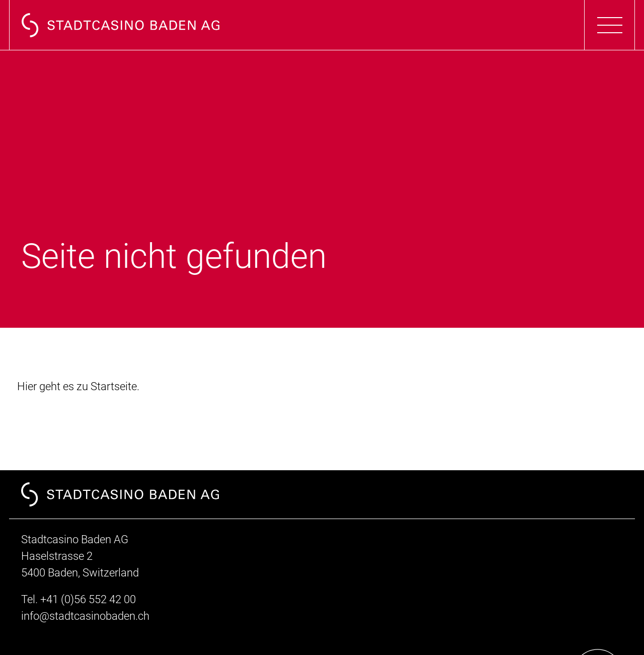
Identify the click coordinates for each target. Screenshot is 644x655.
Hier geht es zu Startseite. (78, 386)
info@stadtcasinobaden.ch (85, 616)
